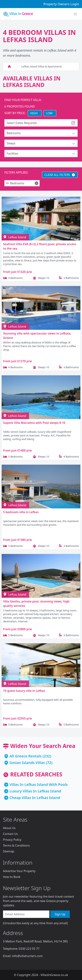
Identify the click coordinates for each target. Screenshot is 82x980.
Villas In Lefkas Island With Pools (39, 784)
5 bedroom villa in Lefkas (21, 512)
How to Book (12, 877)
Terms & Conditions (16, 845)
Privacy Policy (12, 840)
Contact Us (10, 834)
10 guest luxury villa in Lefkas (24, 691)
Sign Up (60, 914)
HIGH (34, 113)
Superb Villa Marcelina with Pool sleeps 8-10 (34, 423)
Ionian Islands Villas (27, 763)
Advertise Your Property (19, 871)
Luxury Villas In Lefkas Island (35, 791)
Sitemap (9, 851)
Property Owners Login (61, 4)
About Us (9, 828)
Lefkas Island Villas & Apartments (42, 66)
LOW (49, 113)
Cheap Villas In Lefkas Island (35, 798)
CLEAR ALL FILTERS (60, 175)
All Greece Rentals (26, 756)
